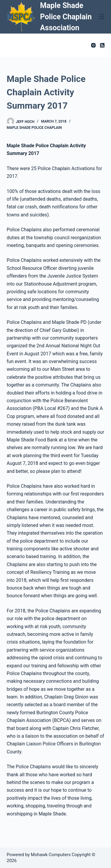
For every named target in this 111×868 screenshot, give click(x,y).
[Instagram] (93, 45)
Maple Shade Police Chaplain (34, 128)
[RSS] (102, 45)
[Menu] (102, 17)
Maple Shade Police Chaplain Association (66, 17)
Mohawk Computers (51, 855)
